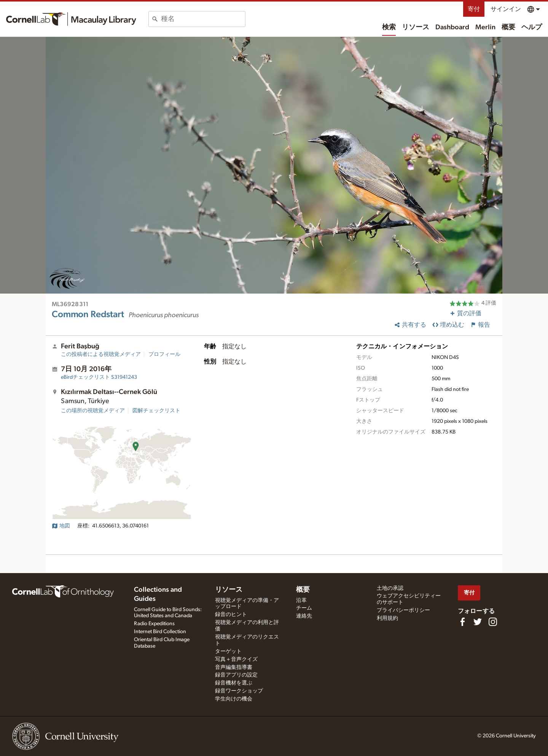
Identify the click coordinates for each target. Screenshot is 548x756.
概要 (508, 27)
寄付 (474, 9)
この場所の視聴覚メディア (93, 411)
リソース (416, 27)
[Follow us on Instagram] (493, 622)
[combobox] (203, 19)
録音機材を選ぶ (234, 683)
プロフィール (164, 354)
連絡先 (304, 616)
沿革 (301, 600)
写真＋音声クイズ (236, 659)
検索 (389, 27)
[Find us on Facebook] (462, 622)
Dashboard (452, 27)
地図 (61, 526)
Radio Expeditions (154, 624)
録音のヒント (231, 615)
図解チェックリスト (156, 411)
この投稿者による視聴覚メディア (101, 354)
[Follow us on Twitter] (478, 622)
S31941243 (99, 377)
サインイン (506, 9)
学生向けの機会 (234, 699)
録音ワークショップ (239, 691)
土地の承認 (390, 588)
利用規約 (387, 618)
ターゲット (228, 651)
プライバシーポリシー (403, 610)
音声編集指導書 (234, 667)
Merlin (485, 27)
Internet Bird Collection (160, 632)
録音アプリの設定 (236, 675)
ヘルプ (532, 27)
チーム (304, 608)
